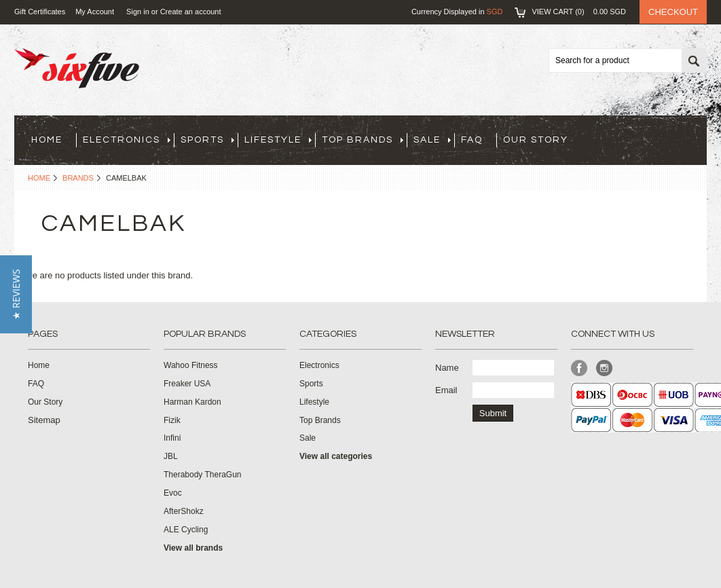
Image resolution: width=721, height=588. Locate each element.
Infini (172, 438)
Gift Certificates (40, 12)
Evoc (173, 493)
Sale (432, 140)
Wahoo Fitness (191, 365)
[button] (16, 294)
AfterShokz (184, 511)
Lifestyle (278, 140)
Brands (78, 178)
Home (39, 178)
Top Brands (363, 140)
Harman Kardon (192, 402)
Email (446, 390)
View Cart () (579, 12)
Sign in (138, 12)
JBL (171, 456)
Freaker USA (187, 384)
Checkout (673, 12)
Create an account (191, 12)
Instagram (605, 368)
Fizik (172, 420)
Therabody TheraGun (203, 475)
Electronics (127, 140)
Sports (207, 140)
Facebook (579, 368)
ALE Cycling (186, 530)
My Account (95, 12)
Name (447, 368)
